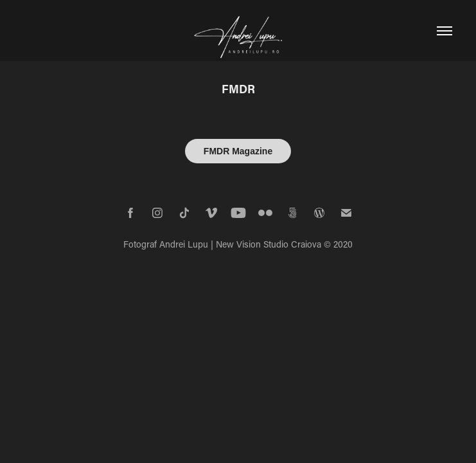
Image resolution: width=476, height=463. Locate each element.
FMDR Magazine (238, 151)
